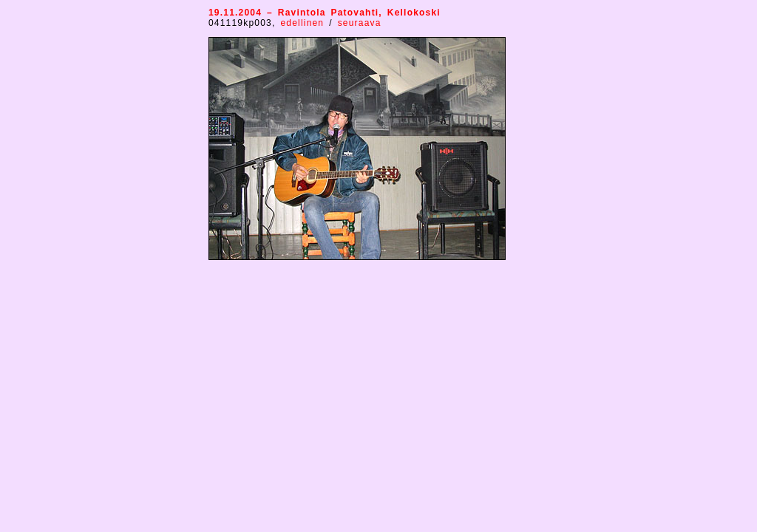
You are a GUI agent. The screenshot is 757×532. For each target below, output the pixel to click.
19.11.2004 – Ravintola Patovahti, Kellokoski (325, 13)
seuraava (360, 23)
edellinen (305, 23)
